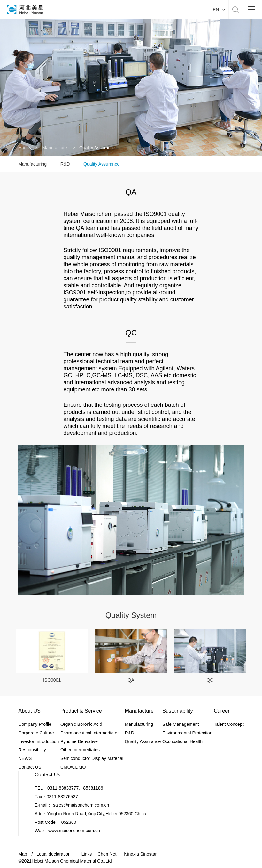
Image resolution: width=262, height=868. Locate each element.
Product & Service (81, 711)
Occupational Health (182, 741)
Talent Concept (229, 724)
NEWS (25, 758)
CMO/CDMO (73, 767)
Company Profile (35, 724)
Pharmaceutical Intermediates (90, 733)
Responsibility (32, 750)
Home (24, 148)
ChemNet (107, 854)
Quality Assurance (101, 164)
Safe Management (181, 724)
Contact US (30, 767)
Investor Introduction (39, 741)
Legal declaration (54, 854)
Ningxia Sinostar (140, 854)
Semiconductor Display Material (92, 758)
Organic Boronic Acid (81, 724)
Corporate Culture (36, 733)
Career (222, 711)
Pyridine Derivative (79, 741)
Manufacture (55, 148)
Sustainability (178, 711)
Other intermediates (80, 750)
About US (29, 711)
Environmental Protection (187, 733)
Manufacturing (32, 164)
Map (23, 854)
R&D (65, 164)
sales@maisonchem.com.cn (81, 805)
